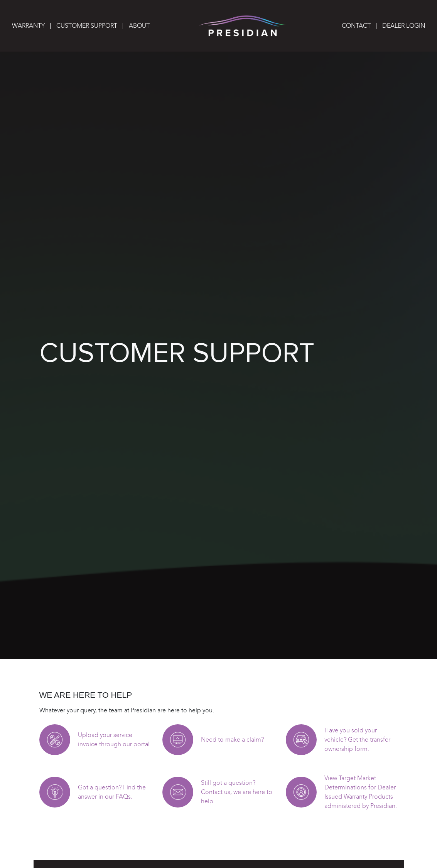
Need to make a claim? (232, 740)
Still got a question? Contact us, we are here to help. (237, 792)
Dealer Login (404, 26)
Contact (356, 26)
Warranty (28, 26)
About (139, 26)
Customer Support (87, 26)
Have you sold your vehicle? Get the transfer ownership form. (357, 740)
